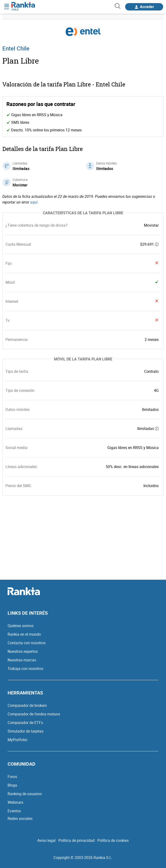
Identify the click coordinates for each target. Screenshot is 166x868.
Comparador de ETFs (25, 723)
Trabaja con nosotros (25, 668)
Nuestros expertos (23, 651)
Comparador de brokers (27, 705)
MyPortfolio (17, 740)
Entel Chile (16, 48)
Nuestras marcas (22, 660)
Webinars (15, 802)
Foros (12, 777)
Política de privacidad (76, 840)
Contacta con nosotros (27, 643)
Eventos (14, 811)
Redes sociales (20, 818)
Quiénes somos (21, 626)
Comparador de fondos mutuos (34, 714)
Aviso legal (46, 840)
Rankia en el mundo (24, 634)
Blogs (12, 785)
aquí (34, 202)
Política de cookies (113, 840)
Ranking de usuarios (25, 794)
